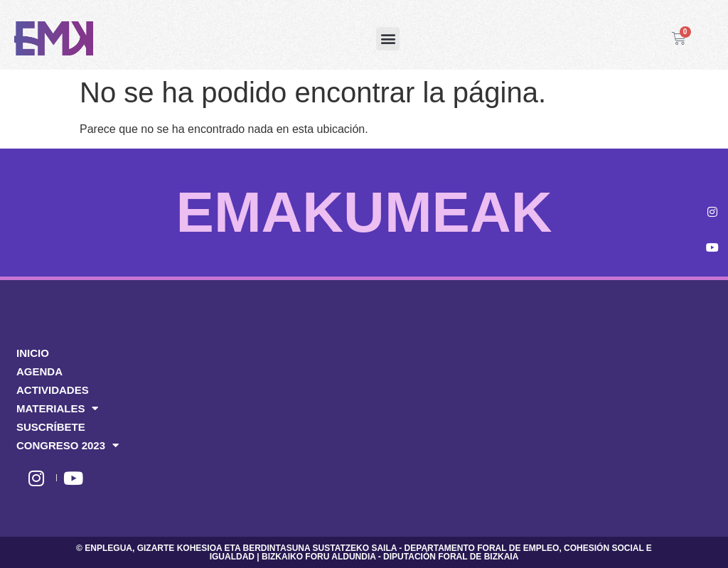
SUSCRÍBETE (51, 427)
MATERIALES (57, 409)
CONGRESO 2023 (68, 446)
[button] (388, 39)
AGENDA (39, 371)
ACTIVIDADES (53, 390)
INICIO (33, 353)
